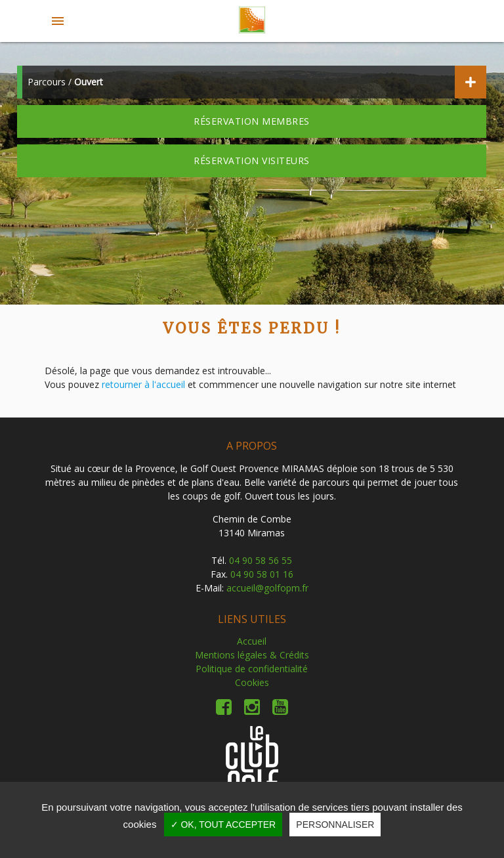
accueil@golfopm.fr (267, 588)
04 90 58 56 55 (261, 560)
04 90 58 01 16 (262, 574)
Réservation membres (252, 121)
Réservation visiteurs (252, 161)
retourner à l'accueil (143, 384)
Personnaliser (335, 825)
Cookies (252, 682)
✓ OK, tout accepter (223, 825)
